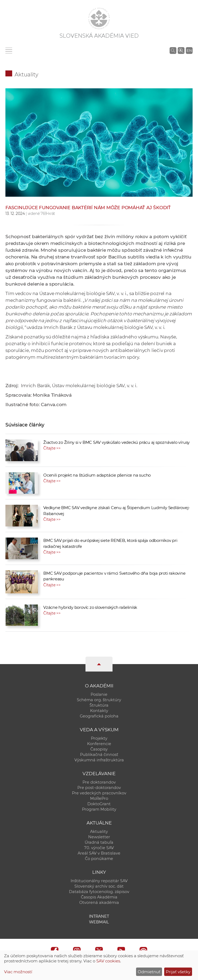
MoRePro (99, 798)
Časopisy (99, 749)
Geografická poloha (99, 716)
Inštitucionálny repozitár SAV (99, 881)
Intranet (99, 916)
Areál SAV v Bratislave (99, 853)
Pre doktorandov (99, 782)
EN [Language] (189, 50)
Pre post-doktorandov (99, 788)
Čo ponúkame (99, 859)
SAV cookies (108, 961)
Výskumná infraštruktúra (99, 760)
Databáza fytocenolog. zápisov (99, 892)
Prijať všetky (178, 972)
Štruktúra (99, 705)
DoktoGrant (99, 804)
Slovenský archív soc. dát (99, 886)
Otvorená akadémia (99, 903)
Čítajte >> (52, 448)
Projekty (99, 738)
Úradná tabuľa (99, 842)
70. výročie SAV (99, 848)
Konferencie (99, 744)
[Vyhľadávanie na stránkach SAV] (173, 50)
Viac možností (18, 972)
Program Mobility (99, 809)
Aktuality (27, 75)
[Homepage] (99, 18)
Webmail (99, 922)
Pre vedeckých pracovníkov (99, 793)
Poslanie (99, 694)
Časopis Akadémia (99, 897)
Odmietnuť (149, 972)
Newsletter (99, 837)
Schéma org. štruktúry (99, 700)
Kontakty (99, 711)
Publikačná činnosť (99, 755)
